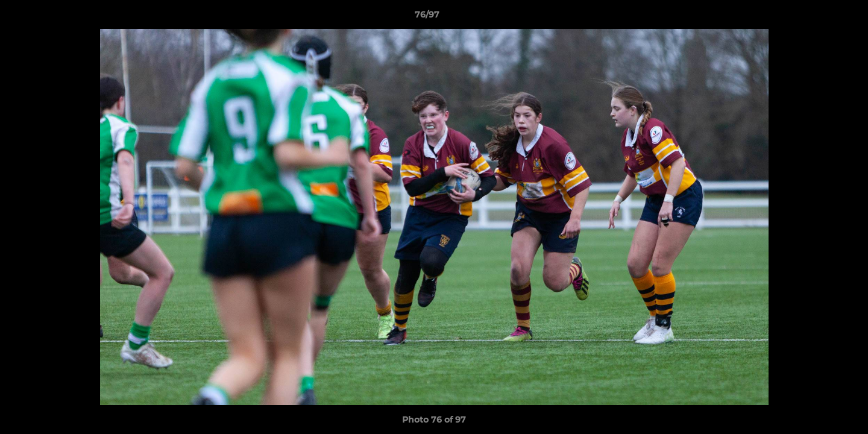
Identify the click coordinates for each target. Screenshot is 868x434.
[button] (817, 17)
